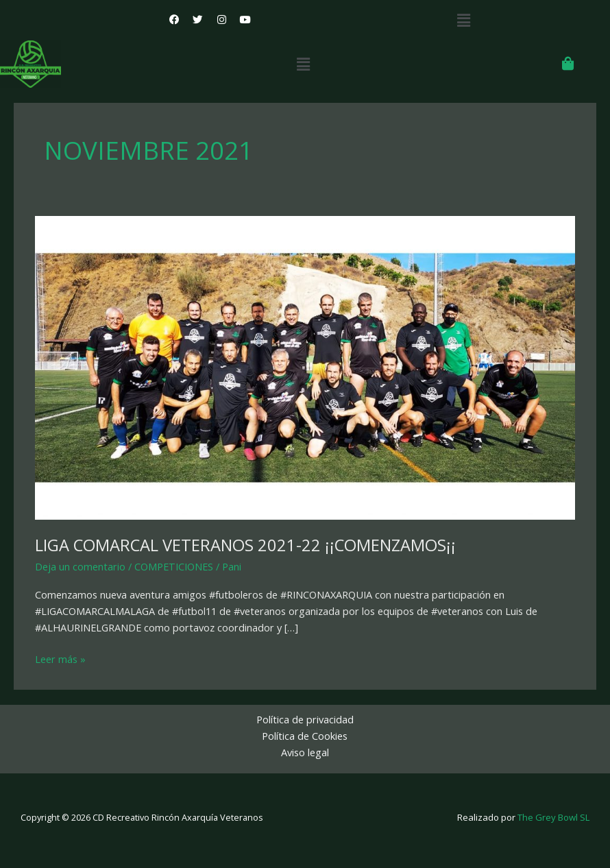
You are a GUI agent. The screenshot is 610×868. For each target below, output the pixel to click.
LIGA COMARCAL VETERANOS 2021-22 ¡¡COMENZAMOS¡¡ (245, 545)
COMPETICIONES (174, 566)
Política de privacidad (305, 719)
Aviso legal (305, 752)
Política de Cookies (305, 736)
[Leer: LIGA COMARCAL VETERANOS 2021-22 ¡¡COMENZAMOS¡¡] (305, 367)
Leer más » (60, 658)
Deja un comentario (80, 566)
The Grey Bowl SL (553, 817)
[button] (463, 20)
